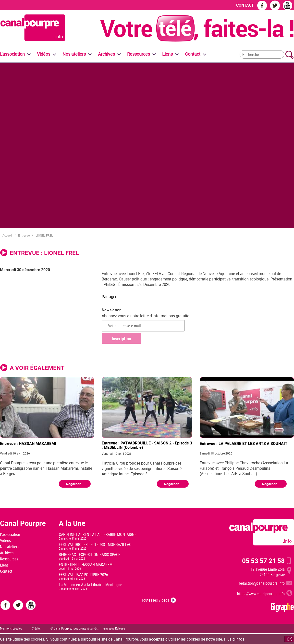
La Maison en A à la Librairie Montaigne (91, 585)
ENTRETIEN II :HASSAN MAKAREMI (86, 565)
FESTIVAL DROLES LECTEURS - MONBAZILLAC (95, 544)
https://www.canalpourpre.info (261, 594)
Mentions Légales (11, 628)
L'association (10, 534)
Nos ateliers (10, 547)
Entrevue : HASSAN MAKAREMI (28, 444)
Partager (109, 297)
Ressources (9, 559)
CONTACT (245, 5)
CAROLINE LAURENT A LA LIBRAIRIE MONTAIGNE (98, 534)
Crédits (36, 628)
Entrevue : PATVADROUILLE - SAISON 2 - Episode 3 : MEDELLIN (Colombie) (147, 445)
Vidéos (5, 541)
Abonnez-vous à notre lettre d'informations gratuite (145, 316)
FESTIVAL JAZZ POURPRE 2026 (83, 575)
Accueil (7, 235)
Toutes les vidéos (155, 600)
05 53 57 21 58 (263, 561)
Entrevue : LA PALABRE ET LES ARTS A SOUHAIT (244, 444)
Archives (106, 54)
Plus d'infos (234, 639)
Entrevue (24, 235)
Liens (167, 54)
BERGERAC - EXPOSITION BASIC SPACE (90, 555)
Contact (6, 571)
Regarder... (75, 484)
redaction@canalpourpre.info (262, 583)
